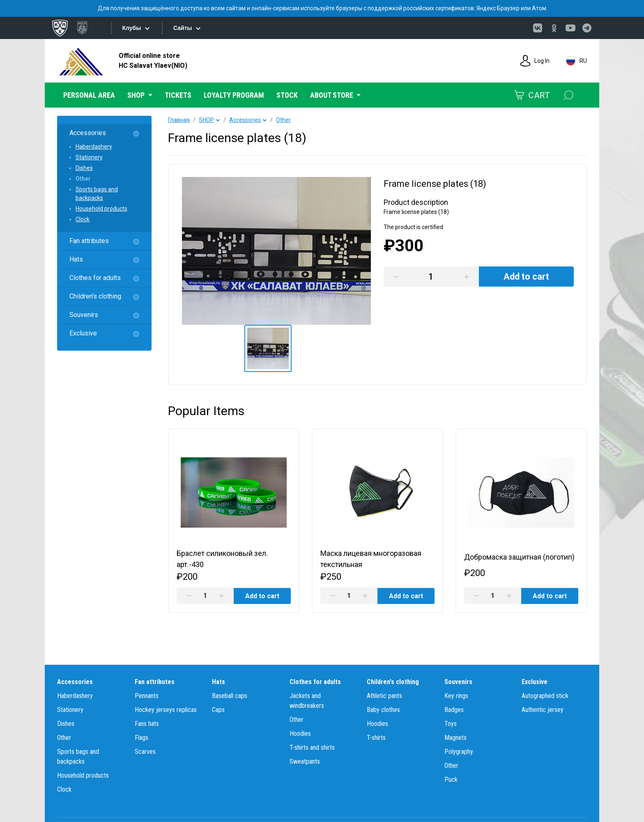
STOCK (287, 95)
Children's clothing (95, 296)
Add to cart (262, 596)
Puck (451, 780)
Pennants (147, 696)
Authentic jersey (543, 710)
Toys (451, 724)
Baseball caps (230, 696)
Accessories (88, 133)
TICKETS (178, 95)
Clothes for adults (95, 278)
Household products (101, 209)
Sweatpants (305, 761)
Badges (454, 710)
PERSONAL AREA (89, 95)
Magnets (455, 738)
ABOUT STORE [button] (332, 95)
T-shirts (376, 738)
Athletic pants (384, 696)
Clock (83, 219)
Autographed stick (545, 696)
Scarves (145, 752)
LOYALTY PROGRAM (234, 95)
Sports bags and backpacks (97, 194)
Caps (218, 710)
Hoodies (300, 734)
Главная (179, 120)
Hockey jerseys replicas (166, 710)
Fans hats (147, 724)
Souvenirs (84, 315)
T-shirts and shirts (312, 747)
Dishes (84, 168)
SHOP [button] (137, 95)
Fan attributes (89, 241)
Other (83, 179)
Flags (141, 738)
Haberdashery (94, 147)
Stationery (89, 157)
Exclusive (83, 333)
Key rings (456, 696)
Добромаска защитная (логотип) (520, 557)
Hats (76, 259)
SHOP (206, 120)
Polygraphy (459, 752)
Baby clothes (383, 710)
